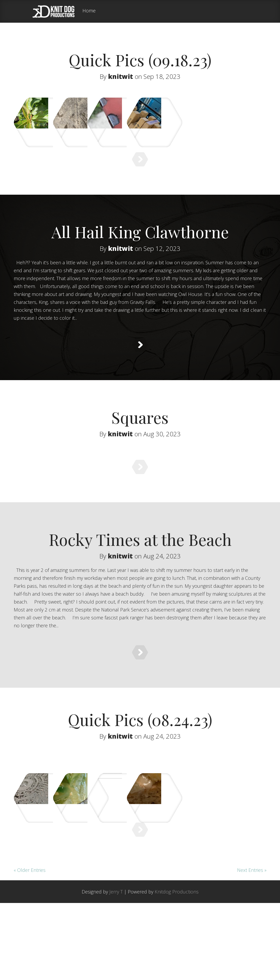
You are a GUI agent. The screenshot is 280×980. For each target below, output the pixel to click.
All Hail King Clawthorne (140, 246)
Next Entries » (252, 947)
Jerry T (116, 969)
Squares (140, 445)
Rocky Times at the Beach (140, 580)
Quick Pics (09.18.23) (140, 60)
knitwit (121, 76)
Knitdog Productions (177, 969)
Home (89, 11)
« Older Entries (30, 947)
